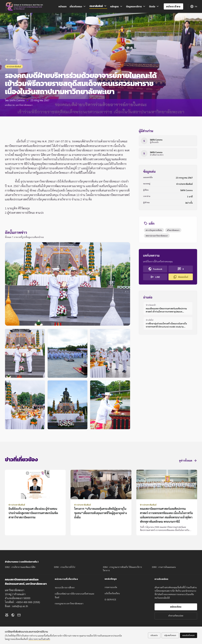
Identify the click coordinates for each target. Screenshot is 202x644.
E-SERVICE (110, 600)
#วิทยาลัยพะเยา (173, 230)
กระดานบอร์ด (111, 587)
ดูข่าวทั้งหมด (188, 461)
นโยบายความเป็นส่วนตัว (39, 639)
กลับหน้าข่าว (13, 60)
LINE (155, 277)
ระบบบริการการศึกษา (65, 588)
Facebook (155, 269)
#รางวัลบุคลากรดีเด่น (154, 230)
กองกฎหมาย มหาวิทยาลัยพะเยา (69, 604)
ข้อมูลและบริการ (136, 6)
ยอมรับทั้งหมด (189, 635)
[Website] (13, 616)
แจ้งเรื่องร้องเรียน (112, 593)
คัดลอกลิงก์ (181, 277)
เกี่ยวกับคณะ (78, 6)
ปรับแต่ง (154, 635)
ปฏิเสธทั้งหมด (170, 635)
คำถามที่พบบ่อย (176, 616)
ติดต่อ (154, 6)
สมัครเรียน (173, 6)
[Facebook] (7, 616)
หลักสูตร (117, 6)
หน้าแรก (63, 6)
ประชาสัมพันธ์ (98, 6)
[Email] (19, 616)
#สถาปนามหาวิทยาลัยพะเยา (157, 236)
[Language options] (194, 6)
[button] (68, 284)
